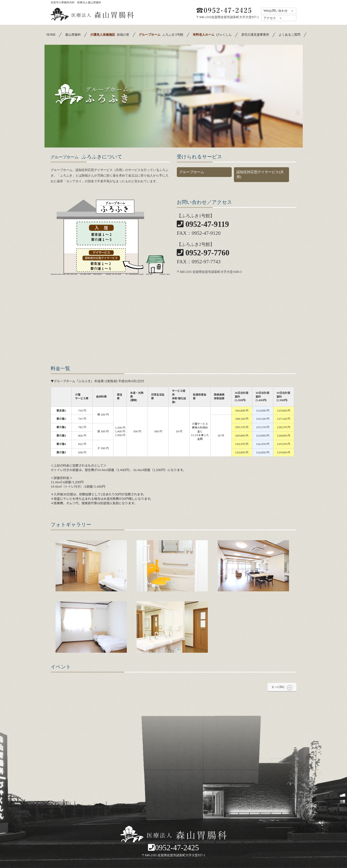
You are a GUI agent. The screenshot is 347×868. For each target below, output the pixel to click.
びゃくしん (212, 35)
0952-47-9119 (203, 224)
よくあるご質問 (289, 35)
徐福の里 (110, 35)
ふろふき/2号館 (161, 35)
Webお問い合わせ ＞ (279, 11)
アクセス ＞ (273, 18)
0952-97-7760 (203, 253)
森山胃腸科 (73, 35)
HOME (51, 35)
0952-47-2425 (173, 848)
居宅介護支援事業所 (255, 35)
